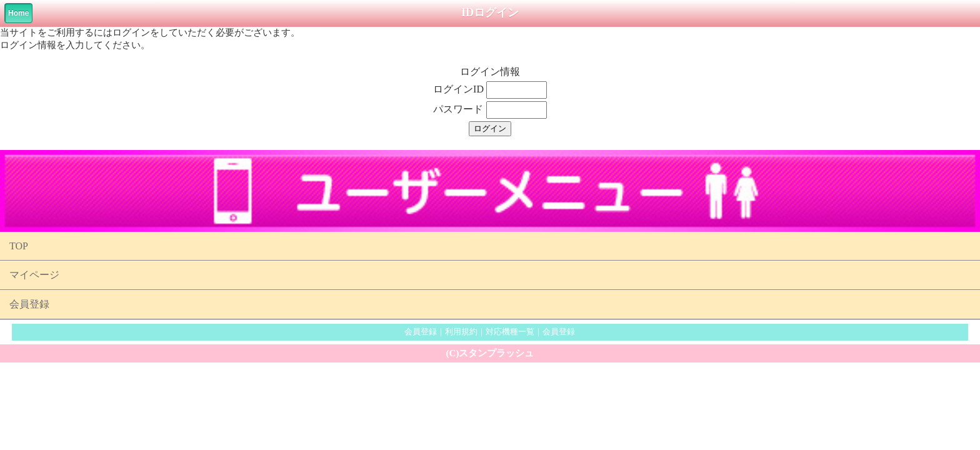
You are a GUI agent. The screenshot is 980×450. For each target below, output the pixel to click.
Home (18, 13)
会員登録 (29, 304)
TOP (19, 246)
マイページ (34, 275)
